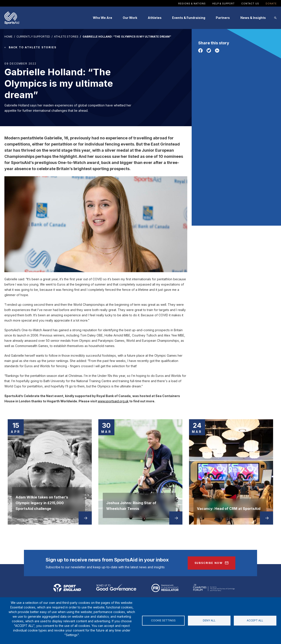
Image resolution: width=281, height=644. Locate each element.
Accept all (255, 620)
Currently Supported (33, 37)
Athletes (155, 18)
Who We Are (103, 18)
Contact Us (250, 4)
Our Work (130, 18)
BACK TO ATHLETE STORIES (32, 47)
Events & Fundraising (189, 18)
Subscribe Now (209, 563)
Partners (223, 18)
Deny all (209, 620)
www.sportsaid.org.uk (113, 401)
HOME (8, 37)
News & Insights (253, 18)
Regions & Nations (192, 4)
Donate (271, 4)
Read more (85, 518)
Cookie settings (163, 620)
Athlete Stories (66, 37)
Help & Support (223, 4)
